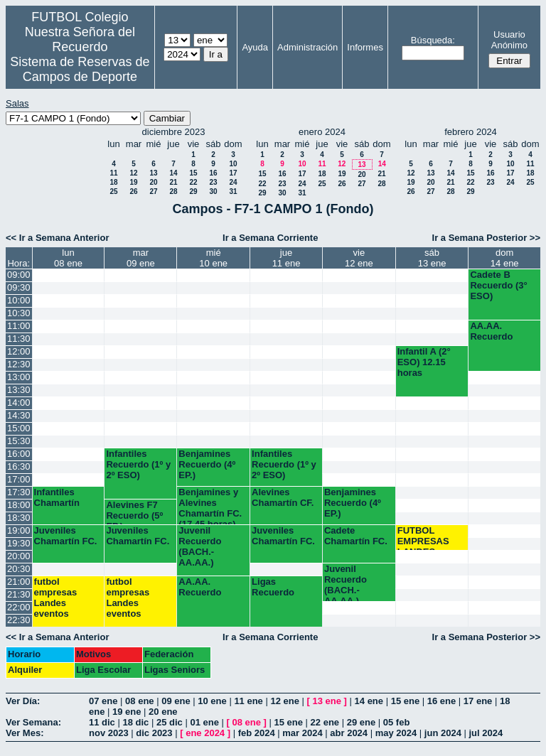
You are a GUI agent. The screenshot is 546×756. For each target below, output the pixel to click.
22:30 (19, 620)
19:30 (19, 543)
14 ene (369, 701)
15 (193, 173)
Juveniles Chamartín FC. (66, 536)
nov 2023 (109, 733)
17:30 (19, 492)
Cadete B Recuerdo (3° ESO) (498, 285)
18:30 (19, 518)
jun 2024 (443, 733)
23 (213, 182)
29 (193, 191)
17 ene (478, 701)
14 (173, 173)
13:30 (19, 390)
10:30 (19, 313)
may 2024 (396, 733)
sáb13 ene (432, 258)
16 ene (441, 701)
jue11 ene (287, 258)
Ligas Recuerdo (273, 587)
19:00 (19, 530)
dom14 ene (505, 258)
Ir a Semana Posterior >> (486, 238)
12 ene (284, 701)
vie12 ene (359, 258)
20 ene (163, 712)
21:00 (19, 582)
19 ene (127, 712)
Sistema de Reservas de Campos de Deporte (80, 69)
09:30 (19, 287)
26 (133, 191)
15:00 (19, 428)
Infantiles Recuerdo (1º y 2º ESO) (138, 464)
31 (233, 191)
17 (233, 173)
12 (133, 173)
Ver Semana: (33, 722)
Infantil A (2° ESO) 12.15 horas (424, 362)
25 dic (170, 722)
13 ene (327, 701)
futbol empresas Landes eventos (56, 598)
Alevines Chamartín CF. (283, 497)
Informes (365, 47)
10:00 (19, 300)
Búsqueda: (433, 40)
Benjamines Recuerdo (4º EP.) (207, 464)
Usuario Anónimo (509, 40)
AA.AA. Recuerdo (491, 331)
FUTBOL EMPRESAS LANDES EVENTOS (423, 538)
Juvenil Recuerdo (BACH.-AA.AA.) (200, 546)
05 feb (397, 722)
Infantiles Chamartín (57, 497)
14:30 (19, 415)
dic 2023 (154, 733)
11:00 (19, 326)
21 (173, 182)
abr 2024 (349, 733)
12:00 (19, 351)
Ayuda (255, 47)
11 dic (102, 722)
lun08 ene (68, 258)
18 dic (135, 722)
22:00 (19, 607)
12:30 (19, 364)
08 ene (139, 701)
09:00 (19, 275)
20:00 (19, 556)
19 (133, 182)
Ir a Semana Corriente (270, 238)
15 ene (405, 701)
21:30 (19, 594)
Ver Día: (23, 701)
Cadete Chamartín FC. (356, 536)
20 (153, 182)
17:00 (19, 479)
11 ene (248, 701)
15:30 (19, 441)
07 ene (103, 701)
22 (193, 182)
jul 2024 (486, 733)
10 (233, 164)
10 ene (212, 701)
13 (153, 173)
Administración (307, 47)
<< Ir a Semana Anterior (57, 238)
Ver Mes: (25, 733)
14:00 (19, 403)
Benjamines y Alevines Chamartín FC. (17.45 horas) (210, 506)
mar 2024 (302, 733)
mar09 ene (141, 258)
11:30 (19, 339)
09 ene (176, 701)
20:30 (19, 569)
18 (113, 182)
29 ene (361, 722)
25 (113, 191)
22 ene (325, 722)
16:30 (19, 466)
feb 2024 (257, 733)
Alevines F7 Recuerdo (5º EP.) (134, 512)
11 (113, 173)
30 (213, 191)
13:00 (19, 377)
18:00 (19, 505)
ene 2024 (205, 733)
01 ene (204, 722)
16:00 (19, 454)
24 (233, 182)
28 (173, 191)
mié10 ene (213, 258)
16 (213, 173)
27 (153, 191)
